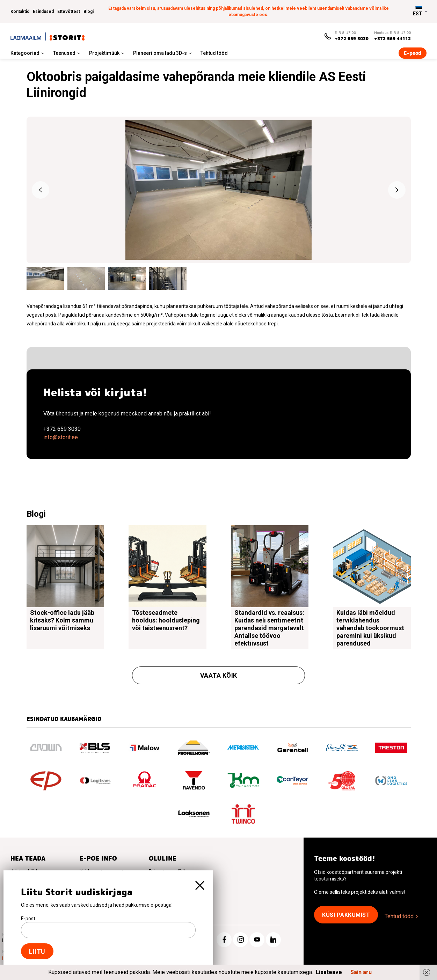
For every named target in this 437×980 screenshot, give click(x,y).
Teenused (64, 53)
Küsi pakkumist (346, 915)
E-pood (413, 53)
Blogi (89, 12)
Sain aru (361, 972)
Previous (41, 190)
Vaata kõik (219, 675)
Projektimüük (104, 53)
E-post (28, 919)
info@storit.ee (61, 437)
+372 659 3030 (352, 39)
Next (397, 190)
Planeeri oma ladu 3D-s (160, 53)
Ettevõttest (69, 12)
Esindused (43, 12)
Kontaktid (20, 12)
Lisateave (329, 972)
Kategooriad (25, 53)
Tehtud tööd (214, 53)
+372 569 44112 (392, 39)
